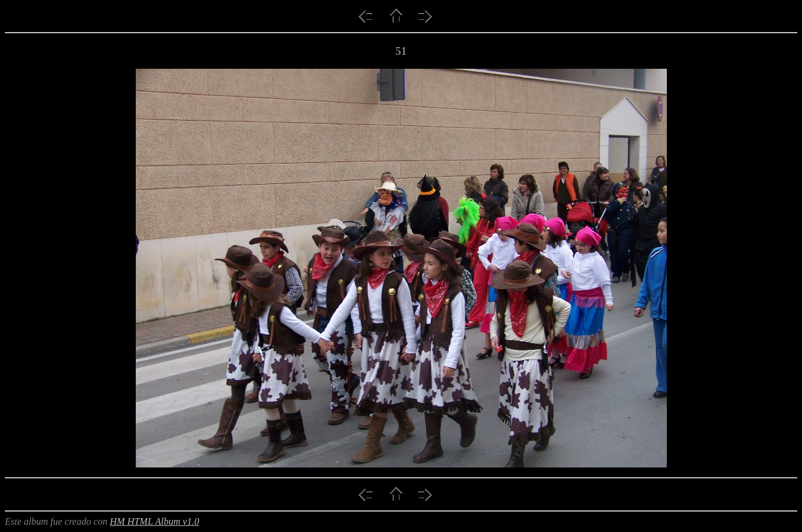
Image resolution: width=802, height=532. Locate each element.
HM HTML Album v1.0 (154, 521)
